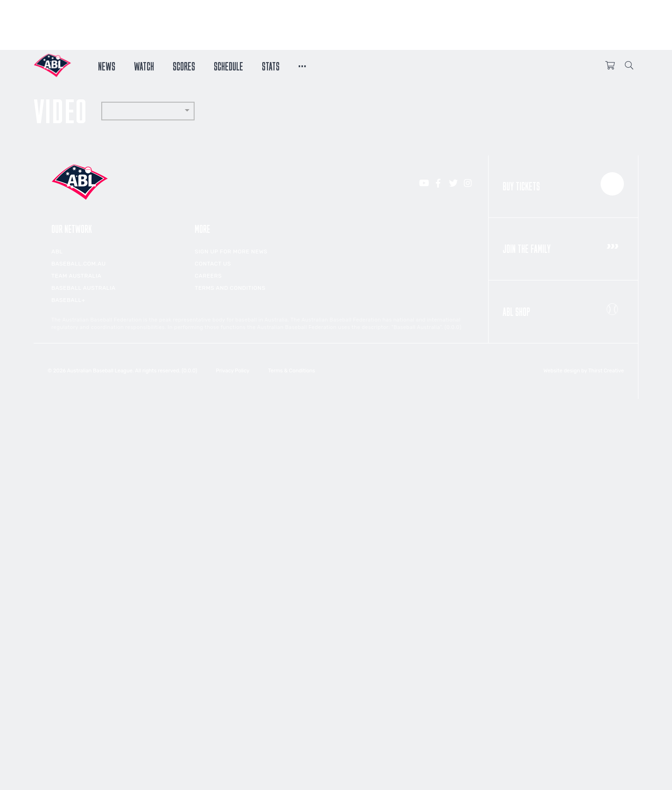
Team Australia (76, 276)
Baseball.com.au (79, 264)
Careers (208, 276)
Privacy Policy (232, 371)
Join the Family (563, 246)
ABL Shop (563, 309)
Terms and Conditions (230, 288)
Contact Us (213, 264)
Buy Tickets (563, 184)
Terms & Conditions (291, 371)
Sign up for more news (231, 252)
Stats (271, 65)
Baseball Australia (84, 288)
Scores (184, 65)
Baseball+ (68, 300)
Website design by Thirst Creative (584, 371)
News (107, 65)
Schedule (228, 65)
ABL (57, 252)
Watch (144, 65)
